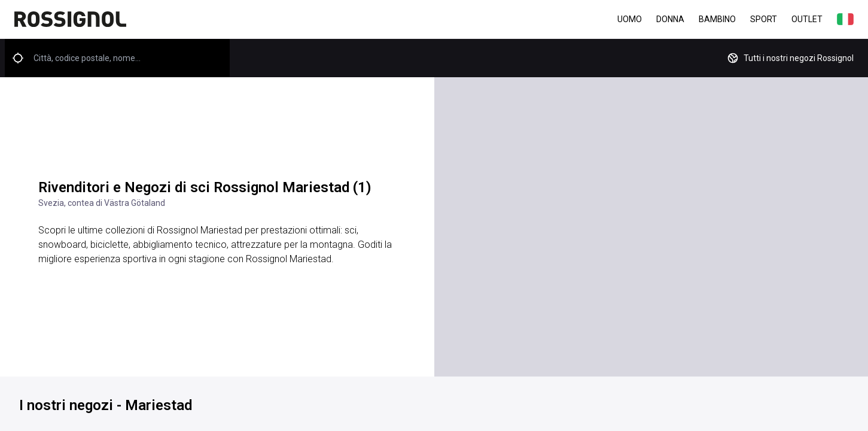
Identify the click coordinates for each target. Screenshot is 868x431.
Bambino (717, 19)
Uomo (630, 19)
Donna (670, 19)
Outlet (807, 19)
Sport (764, 19)
